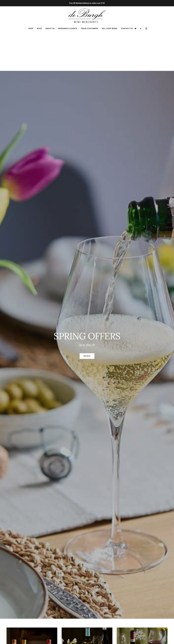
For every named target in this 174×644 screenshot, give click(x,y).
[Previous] (6, 312)
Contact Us (127, 28)
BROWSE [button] (87, 317)
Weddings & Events (68, 28)
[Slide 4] (89, 576)
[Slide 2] (85, 576)
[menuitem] (31, 28)
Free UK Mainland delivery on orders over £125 (87, 3)
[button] (136, 28)
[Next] (168, 312)
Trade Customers (89, 28)
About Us (50, 28)
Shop (31, 28)
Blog (39, 28)
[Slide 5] (92, 576)
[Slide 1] (82, 576)
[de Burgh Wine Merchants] (87, 16)
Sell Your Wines (110, 28)
